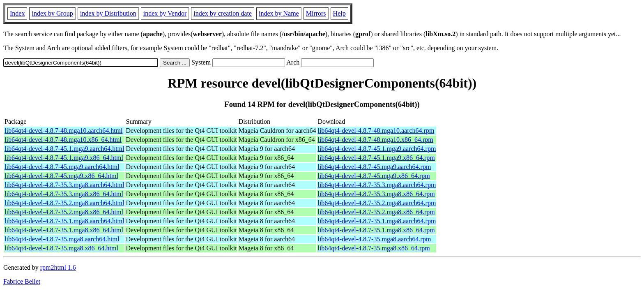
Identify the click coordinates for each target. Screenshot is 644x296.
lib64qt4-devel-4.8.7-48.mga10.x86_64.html (63, 140)
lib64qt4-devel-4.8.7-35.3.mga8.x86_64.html (64, 194)
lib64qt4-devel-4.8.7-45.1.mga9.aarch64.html (64, 149)
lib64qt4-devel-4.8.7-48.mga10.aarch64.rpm (376, 131)
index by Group (52, 13)
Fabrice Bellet (22, 281)
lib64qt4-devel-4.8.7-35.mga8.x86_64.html (61, 248)
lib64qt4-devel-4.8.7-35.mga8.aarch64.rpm (374, 239)
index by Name (279, 13)
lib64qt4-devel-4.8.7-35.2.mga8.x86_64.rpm (376, 212)
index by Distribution (108, 13)
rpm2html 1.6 (58, 267)
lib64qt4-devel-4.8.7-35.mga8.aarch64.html (62, 239)
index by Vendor (165, 13)
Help (339, 13)
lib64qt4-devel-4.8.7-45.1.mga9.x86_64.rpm (376, 158)
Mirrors (316, 13)
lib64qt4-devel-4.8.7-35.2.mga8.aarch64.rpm (377, 203)
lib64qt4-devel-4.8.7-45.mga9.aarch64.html (62, 167)
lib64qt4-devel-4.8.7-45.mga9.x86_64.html (61, 176)
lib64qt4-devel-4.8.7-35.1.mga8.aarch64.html (64, 221)
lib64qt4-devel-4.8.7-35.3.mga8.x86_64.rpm (376, 194)
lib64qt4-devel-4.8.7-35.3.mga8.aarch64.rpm (377, 185)
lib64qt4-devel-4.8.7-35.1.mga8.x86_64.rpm (376, 230)
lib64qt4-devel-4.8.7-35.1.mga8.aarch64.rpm (377, 221)
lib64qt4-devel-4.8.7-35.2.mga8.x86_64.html (64, 212)
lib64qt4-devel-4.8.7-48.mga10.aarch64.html (63, 131)
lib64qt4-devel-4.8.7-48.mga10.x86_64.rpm (375, 140)
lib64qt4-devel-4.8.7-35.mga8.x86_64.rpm (374, 248)
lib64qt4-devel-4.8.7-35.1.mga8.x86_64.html (64, 230)
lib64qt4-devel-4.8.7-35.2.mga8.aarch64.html (64, 203)
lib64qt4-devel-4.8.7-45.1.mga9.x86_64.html (64, 158)
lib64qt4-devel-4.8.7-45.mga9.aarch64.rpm (374, 167)
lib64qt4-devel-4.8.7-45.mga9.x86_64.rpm (374, 176)
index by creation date (223, 13)
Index (17, 13)
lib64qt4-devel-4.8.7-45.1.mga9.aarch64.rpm (377, 149)
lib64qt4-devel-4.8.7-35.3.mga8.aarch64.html (64, 185)
